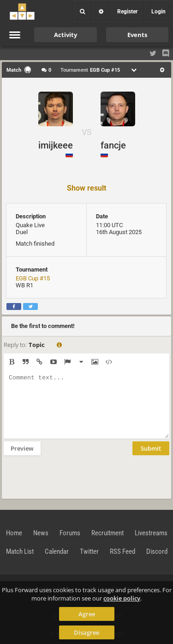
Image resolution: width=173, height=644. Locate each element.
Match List (20, 551)
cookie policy (122, 598)
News (41, 533)
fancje (113, 145)
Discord (157, 551)
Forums (70, 533)
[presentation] (74, 476)
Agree (87, 614)
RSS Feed (122, 551)
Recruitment (107, 533)
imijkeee (56, 145)
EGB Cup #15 (33, 278)
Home (14, 533)
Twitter (89, 551)
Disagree (86, 632)
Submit (151, 448)
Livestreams (151, 533)
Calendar (57, 551)
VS (87, 132)
